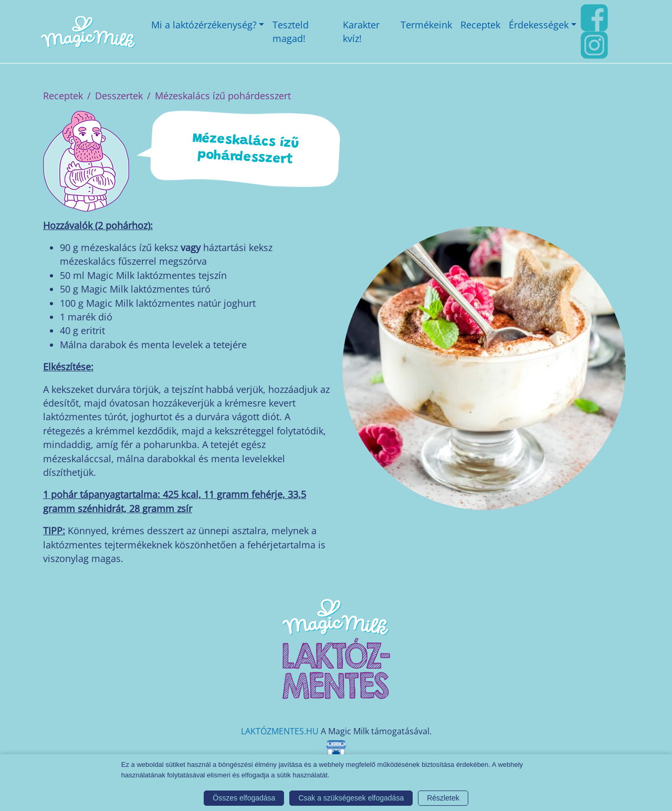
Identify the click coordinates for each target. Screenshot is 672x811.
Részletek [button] (443, 798)
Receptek (63, 96)
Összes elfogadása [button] (244, 798)
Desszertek (119, 96)
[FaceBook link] (594, 17)
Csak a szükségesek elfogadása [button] (351, 798)
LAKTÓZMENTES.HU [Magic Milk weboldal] (280, 731)
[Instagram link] (594, 44)
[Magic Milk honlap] (88, 32)
